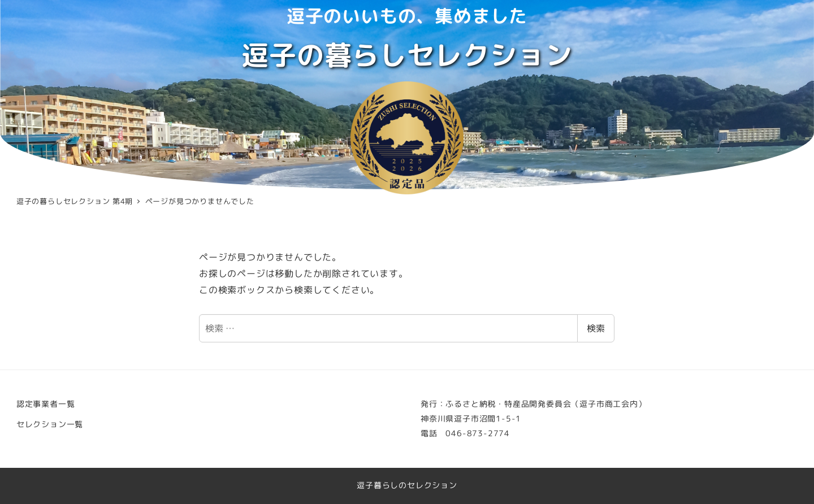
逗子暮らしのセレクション (407, 485)
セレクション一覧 (50, 424)
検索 (596, 328)
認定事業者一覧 (46, 404)
